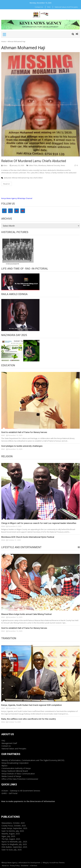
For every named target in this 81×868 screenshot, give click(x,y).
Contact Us (39, 7)
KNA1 (3, 435)
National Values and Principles (66, 7)
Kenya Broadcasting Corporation (15, 763)
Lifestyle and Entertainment (21, 547)
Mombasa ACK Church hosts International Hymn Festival (28, 537)
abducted (8, 178)
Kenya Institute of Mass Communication (18, 774)
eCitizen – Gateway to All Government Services (21, 791)
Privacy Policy (15, 866)
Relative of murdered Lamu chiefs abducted (34, 161)
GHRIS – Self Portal (9, 793)
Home (4, 41)
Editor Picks (33, 165)
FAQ (49, 7)
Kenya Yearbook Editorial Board (15, 771)
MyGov (4, 766)
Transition (9, 638)
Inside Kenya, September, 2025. (15, 828)
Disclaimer (25, 866)
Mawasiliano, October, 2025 (13, 823)
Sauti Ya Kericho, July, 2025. (13, 831)
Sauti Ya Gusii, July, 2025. (12, 850)
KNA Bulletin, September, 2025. (14, 847)
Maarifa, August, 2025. (11, 834)
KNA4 (3, 526)
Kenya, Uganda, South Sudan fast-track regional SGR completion (32, 705)
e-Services (33, 866)
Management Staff (9, 743)
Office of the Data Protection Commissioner (20, 779)
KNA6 (3, 540)
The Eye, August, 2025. (11, 839)
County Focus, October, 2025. (14, 826)
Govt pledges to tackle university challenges (22, 446)
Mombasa (42, 165)
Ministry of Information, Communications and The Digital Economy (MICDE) (33, 760)
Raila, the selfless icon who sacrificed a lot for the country (29, 719)
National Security (53, 165)
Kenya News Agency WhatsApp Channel (17, 198)
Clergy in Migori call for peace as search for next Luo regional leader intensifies (39, 523)
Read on (7, 184)
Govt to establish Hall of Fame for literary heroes (24, 432)
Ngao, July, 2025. (8, 836)
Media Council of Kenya (11, 776)
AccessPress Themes (57, 863)
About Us (5, 866)
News (63, 165)
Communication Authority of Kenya (16, 768)
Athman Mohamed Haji (21, 178)
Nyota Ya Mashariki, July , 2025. (14, 842)
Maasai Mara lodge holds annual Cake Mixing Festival (26, 614)
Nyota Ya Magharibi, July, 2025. (14, 844)
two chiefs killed (36, 178)
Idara (5, 165)
